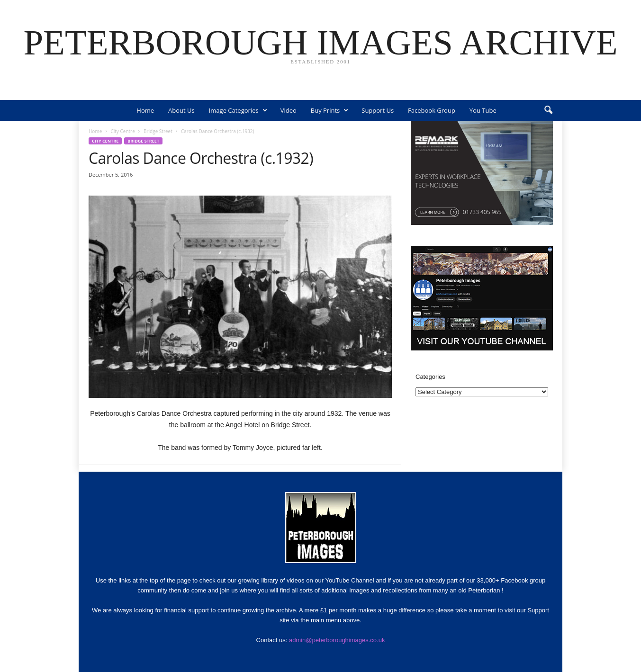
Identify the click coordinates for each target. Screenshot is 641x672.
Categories (430, 377)
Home (145, 110)
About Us (181, 110)
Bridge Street (158, 131)
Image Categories (238, 110)
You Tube (483, 110)
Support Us (378, 110)
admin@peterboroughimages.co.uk (337, 640)
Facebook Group (432, 110)
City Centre (122, 131)
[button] (548, 110)
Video (289, 110)
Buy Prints (330, 110)
